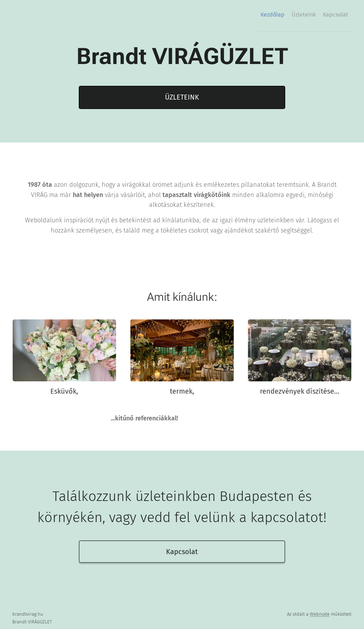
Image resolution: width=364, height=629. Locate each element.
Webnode (320, 614)
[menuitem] (320, 14)
